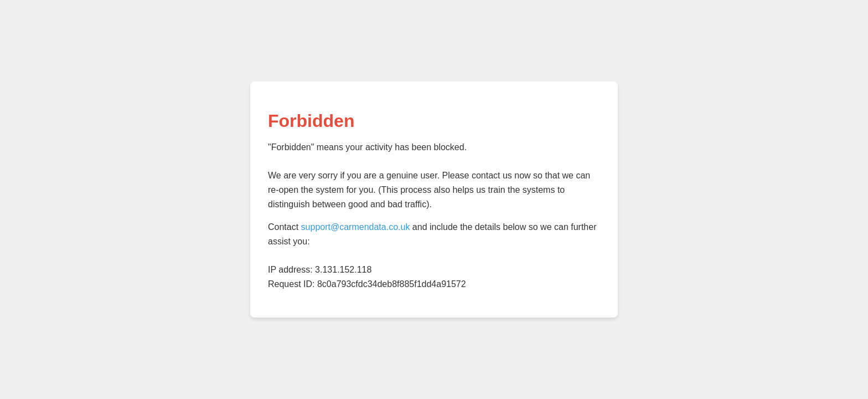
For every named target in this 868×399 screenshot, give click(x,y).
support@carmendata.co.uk (356, 227)
